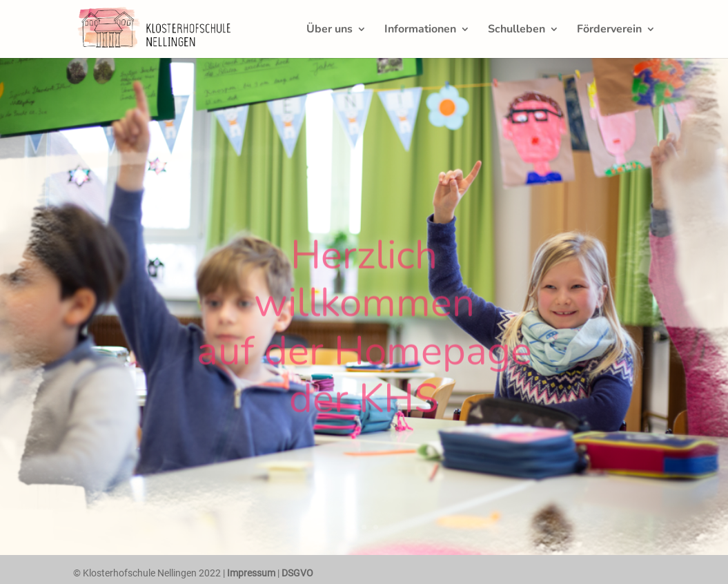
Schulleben (517, 30)
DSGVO (297, 573)
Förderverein (609, 30)
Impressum (251, 573)
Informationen (420, 30)
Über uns (329, 30)
